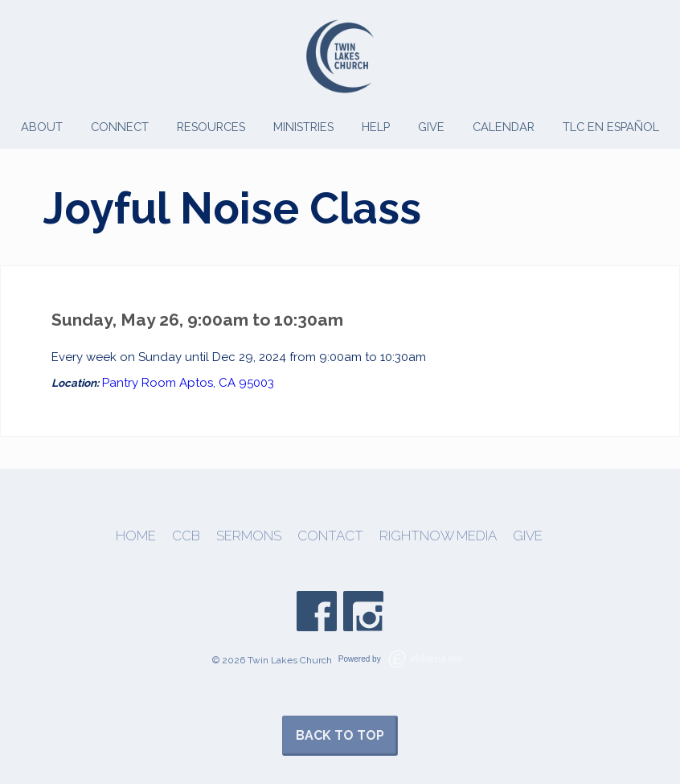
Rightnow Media (438, 536)
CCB (186, 536)
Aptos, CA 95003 (227, 383)
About (42, 127)
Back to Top (340, 735)
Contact (330, 536)
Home (136, 536)
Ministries (303, 127)
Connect (120, 127)
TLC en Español (611, 127)
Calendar (504, 127)
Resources (211, 127)
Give (431, 127)
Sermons (249, 536)
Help (376, 127)
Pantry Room (139, 383)
